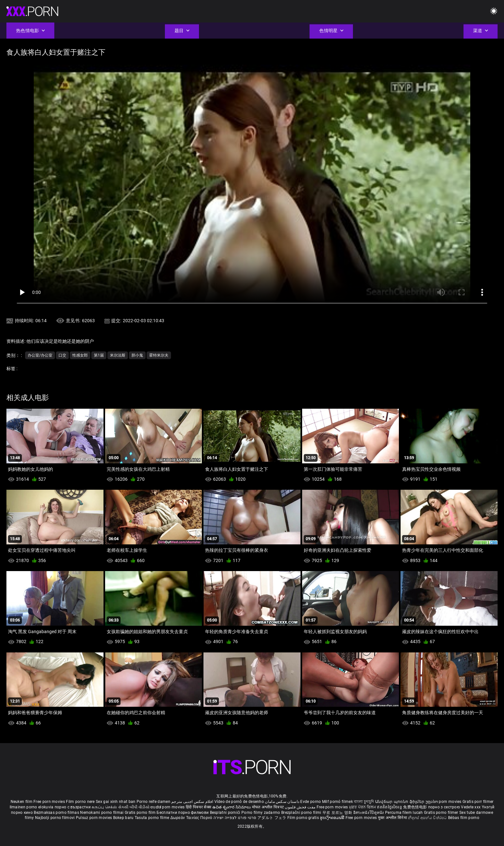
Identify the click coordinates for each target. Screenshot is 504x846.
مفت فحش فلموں (301, 807)
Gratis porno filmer (442, 813)
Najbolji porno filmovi (55, 818)
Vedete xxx (471, 807)
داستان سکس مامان (282, 802)
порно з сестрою (444, 807)
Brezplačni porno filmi (302, 813)
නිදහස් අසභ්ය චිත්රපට (428, 818)
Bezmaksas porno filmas (57, 813)
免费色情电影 (415, 807)
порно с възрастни (73, 807)
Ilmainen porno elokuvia (32, 807)
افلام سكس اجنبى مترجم (192, 802)
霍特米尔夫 (159, 355)
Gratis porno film (141, 813)
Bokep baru (123, 818)
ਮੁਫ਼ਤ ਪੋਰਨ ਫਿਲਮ (363, 807)
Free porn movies (50, 802)
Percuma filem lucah (405, 813)
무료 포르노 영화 (338, 813)
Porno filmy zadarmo (261, 813)
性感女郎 (80, 355)
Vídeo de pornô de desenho (239, 802)
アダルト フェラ (272, 818)
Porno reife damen (153, 802)
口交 (62, 355)
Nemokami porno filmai (102, 813)
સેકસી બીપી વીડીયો (134, 807)
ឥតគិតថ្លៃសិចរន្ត (390, 807)
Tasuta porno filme (153, 818)
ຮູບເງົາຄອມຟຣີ (333, 818)
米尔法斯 (118, 355)
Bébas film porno (464, 818)
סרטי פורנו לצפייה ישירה (235, 818)
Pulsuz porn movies (94, 818)
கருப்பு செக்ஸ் (104, 807)
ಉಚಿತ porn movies (168, 807)
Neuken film (22, 802)
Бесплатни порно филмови (183, 813)
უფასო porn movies (444, 802)
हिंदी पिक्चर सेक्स (198, 807)
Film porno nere (80, 802)
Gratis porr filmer (478, 802)
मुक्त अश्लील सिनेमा (393, 818)
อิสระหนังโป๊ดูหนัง (369, 813)
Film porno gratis (304, 818)
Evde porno (310, 802)
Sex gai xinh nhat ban (116, 802)
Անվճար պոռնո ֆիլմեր (400, 802)
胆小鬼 (137, 355)
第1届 (99, 355)
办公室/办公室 (40, 355)
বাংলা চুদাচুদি (364, 802)
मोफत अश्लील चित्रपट (269, 807)
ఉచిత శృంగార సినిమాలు (232, 807)
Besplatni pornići (226, 813)
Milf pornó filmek (337, 802)
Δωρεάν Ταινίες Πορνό (192, 818)
